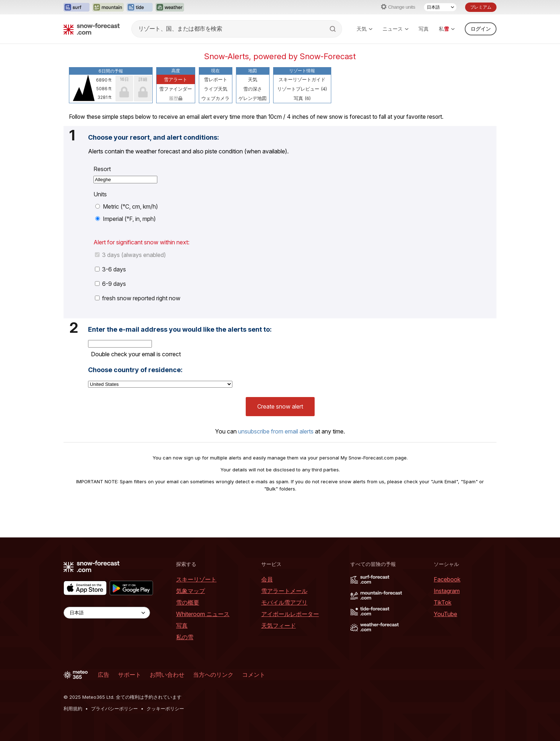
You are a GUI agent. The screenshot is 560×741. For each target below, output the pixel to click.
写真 (424, 29)
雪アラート (176, 79)
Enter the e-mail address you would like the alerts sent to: (180, 330)
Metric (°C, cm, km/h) (127, 206)
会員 (267, 579)
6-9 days (110, 284)
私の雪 (185, 637)
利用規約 (73, 709)
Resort (102, 169)
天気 (364, 29)
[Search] (333, 29)
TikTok (443, 602)
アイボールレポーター (290, 614)
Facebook (447, 579)
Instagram (447, 591)
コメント (254, 675)
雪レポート (216, 79)
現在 (215, 71)
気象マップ (191, 591)
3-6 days (110, 269)
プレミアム (481, 7)
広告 (104, 675)
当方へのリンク (213, 675)
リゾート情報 (302, 71)
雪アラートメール (284, 591)
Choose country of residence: (135, 370)
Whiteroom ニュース (203, 614)
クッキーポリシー (165, 709)
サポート (130, 675)
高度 (176, 71)
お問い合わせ (167, 675)
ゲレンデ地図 (253, 98)
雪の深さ (253, 89)
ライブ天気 (216, 89)
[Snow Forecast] (92, 29)
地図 (253, 71)
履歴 (176, 98)
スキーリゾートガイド (302, 79)
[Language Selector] (440, 7)
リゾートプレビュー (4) (302, 89)
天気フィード (279, 626)
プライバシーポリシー (114, 709)
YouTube (445, 614)
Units (100, 194)
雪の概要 (188, 602)
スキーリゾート (196, 579)
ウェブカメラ (215, 98)
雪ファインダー (176, 89)
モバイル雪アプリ (284, 602)
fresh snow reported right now (138, 298)
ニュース (395, 29)
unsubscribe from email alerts (276, 431)
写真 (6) (302, 98)
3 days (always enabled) (130, 255)
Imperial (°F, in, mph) (126, 219)
